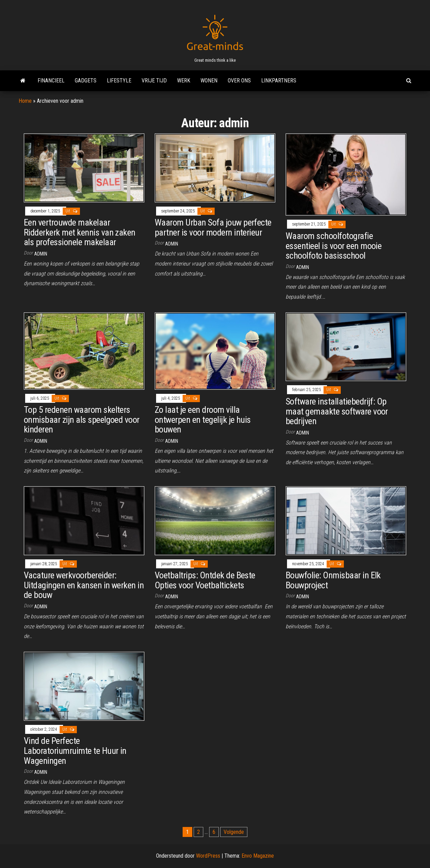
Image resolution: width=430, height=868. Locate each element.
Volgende (234, 832)
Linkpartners (279, 81)
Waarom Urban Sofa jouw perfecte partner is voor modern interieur (213, 227)
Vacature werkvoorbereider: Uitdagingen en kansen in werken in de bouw (84, 585)
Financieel (51, 81)
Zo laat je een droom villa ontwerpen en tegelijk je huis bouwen (203, 420)
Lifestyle (119, 81)
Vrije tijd (154, 81)
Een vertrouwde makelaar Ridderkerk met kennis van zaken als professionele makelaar (80, 232)
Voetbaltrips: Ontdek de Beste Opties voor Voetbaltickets (205, 580)
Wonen (209, 81)
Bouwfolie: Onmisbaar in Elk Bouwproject (333, 580)
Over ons (239, 81)
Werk (184, 81)
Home (25, 101)
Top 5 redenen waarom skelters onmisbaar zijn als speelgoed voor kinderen (82, 420)
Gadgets (86, 81)
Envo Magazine (258, 856)
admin (41, 254)
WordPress (208, 856)
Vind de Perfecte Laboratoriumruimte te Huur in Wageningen (75, 751)
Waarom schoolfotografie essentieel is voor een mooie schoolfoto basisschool (334, 246)
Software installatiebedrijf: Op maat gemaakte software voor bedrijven (337, 411)
